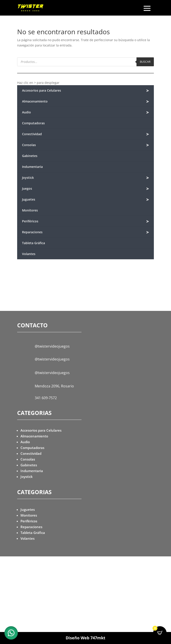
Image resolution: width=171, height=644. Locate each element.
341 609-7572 (46, 398)
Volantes (29, 254)
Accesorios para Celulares (85, 91)
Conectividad (85, 134)
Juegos (85, 189)
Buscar (145, 62)
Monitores (30, 210)
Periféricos (85, 221)
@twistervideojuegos (52, 346)
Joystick (85, 178)
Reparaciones (85, 232)
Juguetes (85, 200)
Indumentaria (32, 167)
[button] (11, 633)
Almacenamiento (85, 102)
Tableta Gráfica (34, 243)
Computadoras (33, 123)
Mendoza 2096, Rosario (54, 386)
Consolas (85, 145)
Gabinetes (30, 156)
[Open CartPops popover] (160, 633)
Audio (85, 112)
